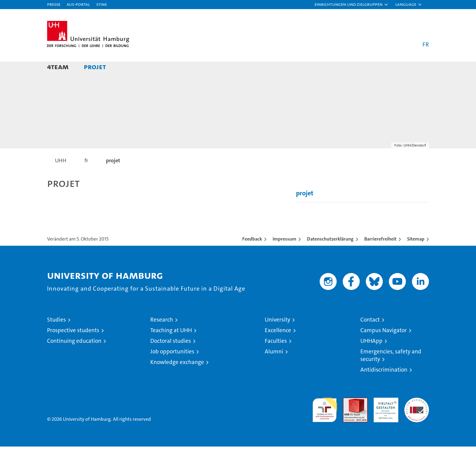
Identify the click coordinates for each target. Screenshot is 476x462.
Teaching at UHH (171, 346)
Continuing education (74, 356)
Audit (349, 416)
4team (58, 67)
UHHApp (371, 356)
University (277, 335)
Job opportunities (172, 367)
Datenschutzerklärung (330, 254)
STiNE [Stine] (102, 4)
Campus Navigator (384, 346)
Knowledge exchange (177, 378)
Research (162, 335)
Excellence (278, 346)
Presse (54, 4)
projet (95, 67)
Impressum (284, 254)
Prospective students (73, 346)
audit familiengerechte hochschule (325, 423)
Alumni (274, 367)
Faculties (276, 356)
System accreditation (417, 420)
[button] (352, 5)
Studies (56, 335)
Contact (370, 335)
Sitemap (416, 254)
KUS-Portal (78, 4)
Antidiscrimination (384, 385)
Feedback (252, 254)
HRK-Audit (384, 416)
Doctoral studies (171, 356)
